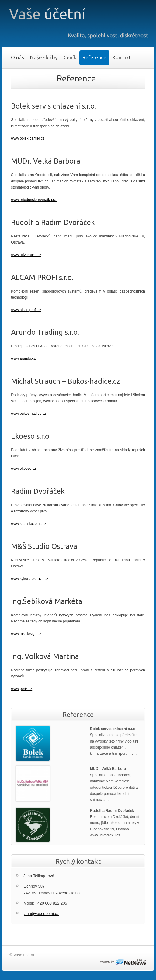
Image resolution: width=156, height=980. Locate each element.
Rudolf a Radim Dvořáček (112, 811)
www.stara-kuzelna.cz (29, 524)
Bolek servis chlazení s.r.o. (113, 729)
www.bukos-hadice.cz (28, 414)
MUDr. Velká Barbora (108, 769)
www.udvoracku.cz (26, 255)
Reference (94, 57)
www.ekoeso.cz (24, 469)
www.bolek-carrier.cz (28, 138)
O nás (17, 57)
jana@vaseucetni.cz (41, 914)
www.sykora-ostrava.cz (30, 579)
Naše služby (44, 57)
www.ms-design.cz (26, 634)
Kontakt (122, 57)
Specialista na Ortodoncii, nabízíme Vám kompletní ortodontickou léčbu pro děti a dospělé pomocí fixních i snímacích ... (114, 788)
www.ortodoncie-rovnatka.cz (34, 200)
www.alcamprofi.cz (26, 310)
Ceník (70, 57)
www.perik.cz (22, 689)
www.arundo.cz (23, 358)
